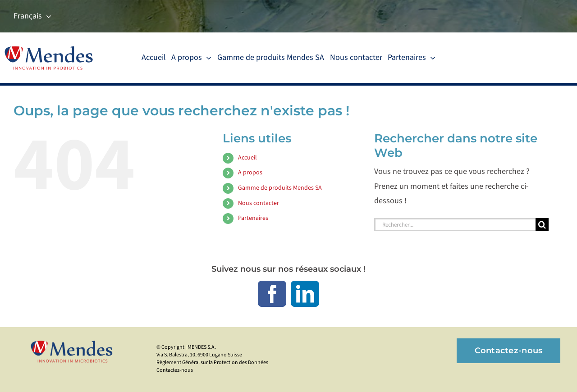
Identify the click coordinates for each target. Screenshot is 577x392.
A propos (250, 173)
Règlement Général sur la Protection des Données (212, 362)
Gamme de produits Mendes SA (280, 188)
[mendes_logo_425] (74, 342)
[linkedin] (305, 294)
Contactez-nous (175, 370)
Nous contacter (259, 203)
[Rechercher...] (455, 225)
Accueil (247, 158)
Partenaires (253, 218)
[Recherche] (542, 225)
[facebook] (272, 294)
